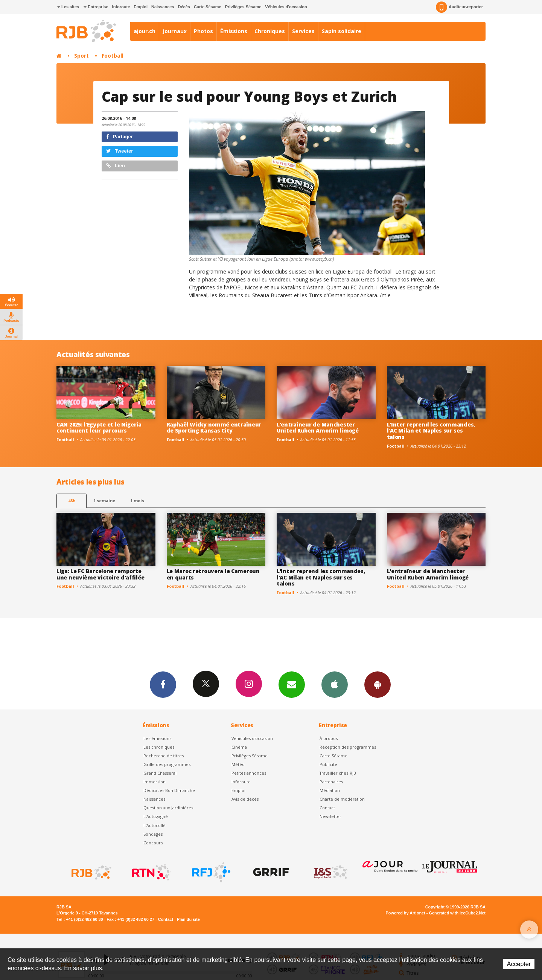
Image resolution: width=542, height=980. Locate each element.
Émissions (234, 31)
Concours (153, 843)
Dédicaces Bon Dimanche (169, 790)
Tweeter (120, 151)
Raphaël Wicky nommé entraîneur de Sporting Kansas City (214, 428)
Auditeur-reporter (459, 7)
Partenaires (331, 782)
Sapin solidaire (342, 31)
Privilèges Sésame (243, 7)
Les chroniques (159, 747)
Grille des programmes (167, 764)
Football (113, 56)
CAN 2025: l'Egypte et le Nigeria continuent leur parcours (99, 428)
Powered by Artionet (406, 913)
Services (303, 31)
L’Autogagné (156, 816)
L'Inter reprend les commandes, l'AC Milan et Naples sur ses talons (431, 431)
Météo (238, 764)
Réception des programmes (348, 747)
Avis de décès (245, 799)
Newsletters (292, 684)
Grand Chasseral (160, 773)
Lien (116, 166)
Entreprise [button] (96, 7)
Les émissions (157, 738)
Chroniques (270, 31)
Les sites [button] (68, 7)
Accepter (519, 964)
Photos (203, 31)
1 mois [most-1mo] (137, 501)
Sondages (153, 834)
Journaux (175, 31)
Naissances (163, 7)
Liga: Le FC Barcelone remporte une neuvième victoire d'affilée (100, 574)
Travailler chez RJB (338, 773)
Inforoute (121, 7)
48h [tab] (72, 501)
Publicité (328, 764)
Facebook (163, 684)
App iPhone (335, 684)
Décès (184, 7)
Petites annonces (249, 773)
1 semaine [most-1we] (104, 501)
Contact (327, 808)
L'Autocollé (155, 825)
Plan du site (188, 919)
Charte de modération (342, 799)
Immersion (155, 782)
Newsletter (330, 816)
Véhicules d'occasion (286, 7)
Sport (81, 56)
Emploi (141, 7)
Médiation (330, 790)
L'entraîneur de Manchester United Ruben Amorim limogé (318, 428)
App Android (378, 684)
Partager (120, 137)
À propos (329, 738)
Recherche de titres (164, 756)
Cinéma (239, 747)
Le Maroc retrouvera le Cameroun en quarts (213, 574)
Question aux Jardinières (168, 808)
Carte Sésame (208, 7)
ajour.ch (145, 31)
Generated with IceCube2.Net (457, 913)
